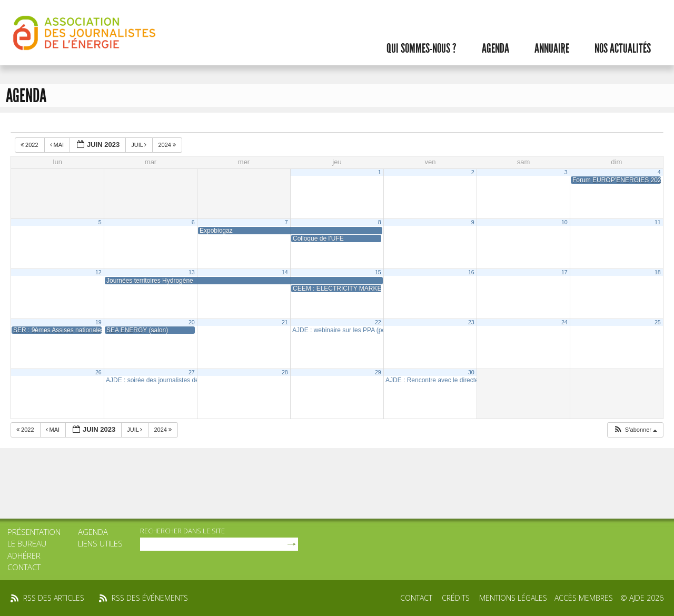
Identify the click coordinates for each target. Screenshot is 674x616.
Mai (58, 145)
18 (658, 272)
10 (564, 222)
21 (285, 322)
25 (658, 322)
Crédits (456, 598)
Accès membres (584, 598)
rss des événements (150, 598)
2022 (30, 145)
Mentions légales (513, 598)
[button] (635, 430)
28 (285, 372)
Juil (140, 145)
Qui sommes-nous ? (422, 48)
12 (98, 272)
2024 (168, 145)
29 (378, 372)
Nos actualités (623, 48)
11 (658, 222)
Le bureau (27, 543)
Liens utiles (100, 543)
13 (192, 272)
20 (192, 322)
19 (98, 322)
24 (564, 322)
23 (471, 322)
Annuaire (552, 48)
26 (98, 372)
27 (192, 372)
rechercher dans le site (182, 531)
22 (378, 322)
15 (378, 272)
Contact (24, 567)
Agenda (495, 48)
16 (471, 272)
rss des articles (54, 598)
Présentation (34, 532)
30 (471, 372)
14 (285, 272)
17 (564, 272)
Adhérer (24, 555)
